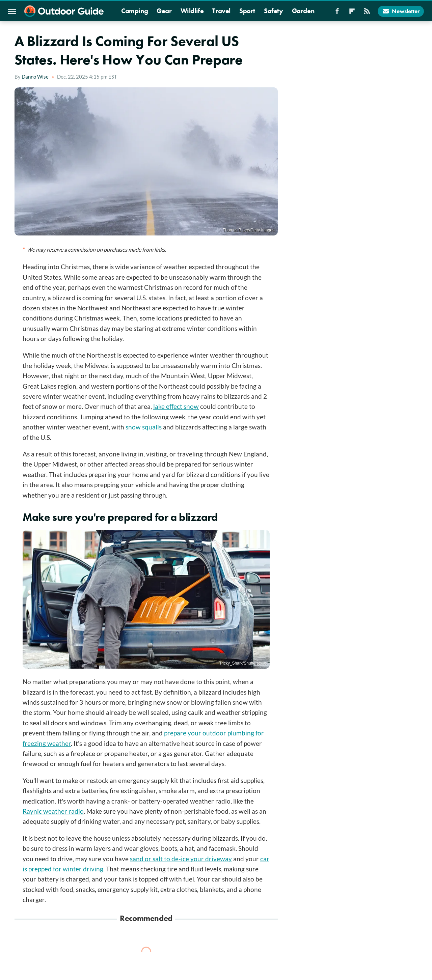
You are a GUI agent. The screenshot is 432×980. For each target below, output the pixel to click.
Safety (274, 11)
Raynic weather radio (53, 811)
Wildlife (192, 11)
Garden (303, 11)
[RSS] (367, 13)
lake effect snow (176, 406)
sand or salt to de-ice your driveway (181, 859)
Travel (221, 11)
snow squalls (144, 427)
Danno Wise (35, 77)
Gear (164, 11)
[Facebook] (337, 13)
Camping (134, 11)
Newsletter (401, 11)
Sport (247, 11)
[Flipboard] (352, 13)
